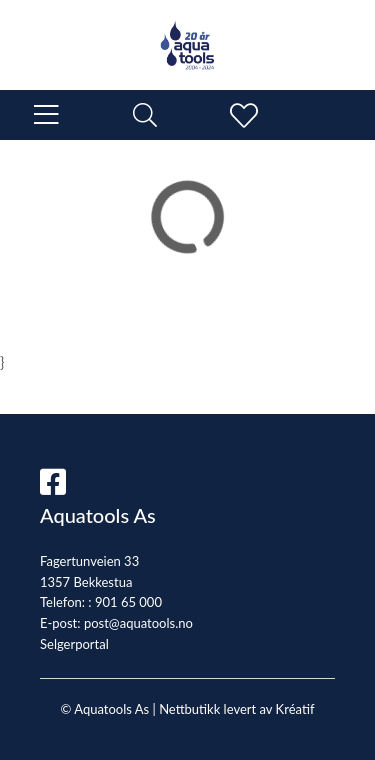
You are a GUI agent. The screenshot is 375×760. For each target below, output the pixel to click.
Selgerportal (74, 644)
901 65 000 (128, 602)
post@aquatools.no (138, 623)
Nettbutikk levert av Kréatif (236, 709)
